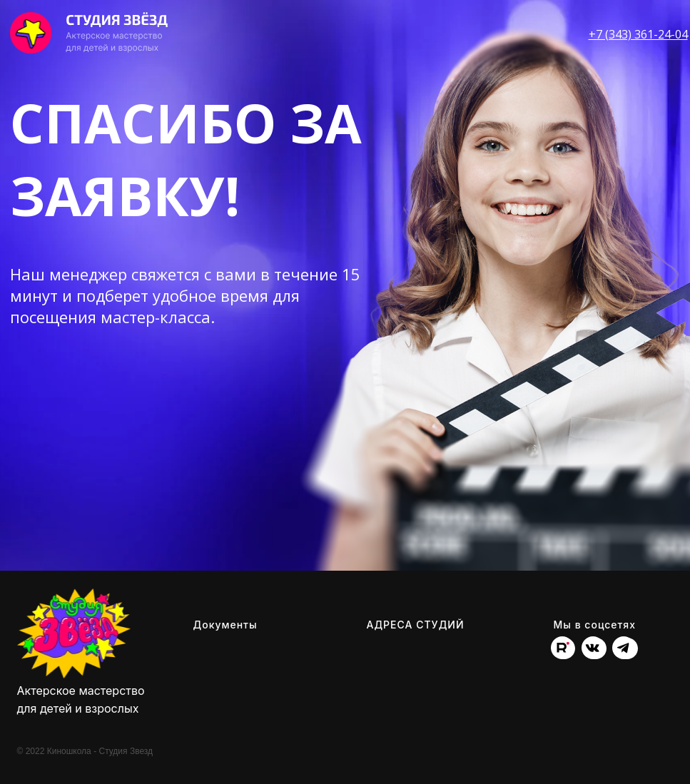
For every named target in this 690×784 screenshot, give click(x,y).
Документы (225, 625)
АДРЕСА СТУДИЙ (416, 625)
